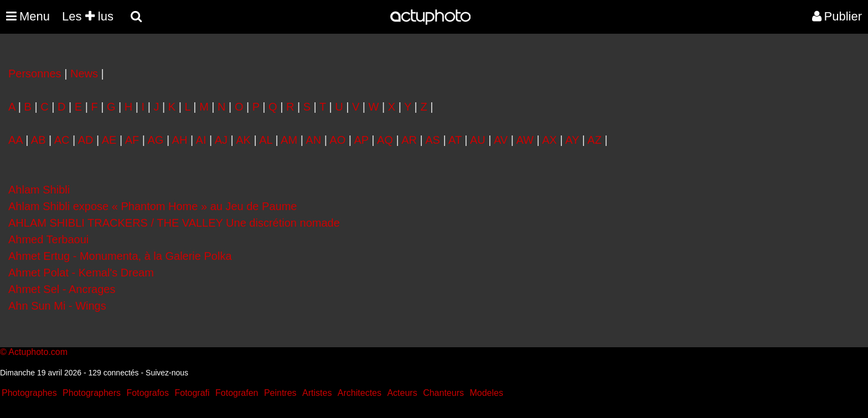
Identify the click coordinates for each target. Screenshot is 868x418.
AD (86, 140)
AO (337, 140)
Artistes (317, 393)
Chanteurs (443, 393)
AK (243, 140)
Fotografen (237, 393)
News (84, 74)
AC (62, 140)
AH (180, 140)
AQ (385, 140)
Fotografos (148, 393)
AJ (221, 140)
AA (15, 140)
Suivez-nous (167, 373)
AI (201, 140)
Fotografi (192, 393)
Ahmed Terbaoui (48, 239)
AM (289, 140)
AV (501, 140)
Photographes (29, 393)
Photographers (92, 393)
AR (409, 140)
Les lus (88, 16)
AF (132, 140)
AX (549, 140)
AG (155, 140)
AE (109, 140)
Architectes (360, 393)
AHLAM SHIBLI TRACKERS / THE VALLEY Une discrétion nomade (174, 223)
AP (361, 140)
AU (478, 140)
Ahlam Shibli (39, 190)
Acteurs (402, 393)
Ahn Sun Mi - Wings (57, 306)
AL (266, 140)
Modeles (486, 393)
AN (313, 140)
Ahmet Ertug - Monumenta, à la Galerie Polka (120, 256)
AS (433, 140)
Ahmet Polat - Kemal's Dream (81, 273)
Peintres (280, 393)
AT (455, 140)
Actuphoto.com (38, 352)
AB (38, 140)
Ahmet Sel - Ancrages (62, 289)
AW (525, 140)
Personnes (35, 74)
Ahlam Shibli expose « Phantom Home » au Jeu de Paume (153, 206)
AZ (595, 140)
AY (572, 140)
